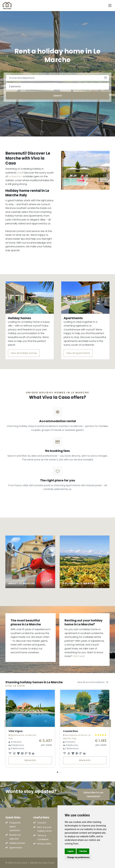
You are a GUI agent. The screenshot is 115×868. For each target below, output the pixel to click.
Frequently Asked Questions (15, 827)
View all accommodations (93, 682)
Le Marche (14, 176)
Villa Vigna (16, 731)
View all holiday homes (24, 353)
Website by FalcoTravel (42, 863)
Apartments (16, 848)
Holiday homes (17, 843)
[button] (57, 772)
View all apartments (78, 353)
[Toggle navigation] (110, 6)
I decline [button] (83, 851)
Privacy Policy (44, 844)
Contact (42, 823)
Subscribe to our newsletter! (93, 794)
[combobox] (57, 86)
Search (58, 96)
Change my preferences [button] (78, 857)
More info (30, 760)
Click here (78, 656)
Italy (20, 173)
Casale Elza (70, 731)
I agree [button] (70, 851)
